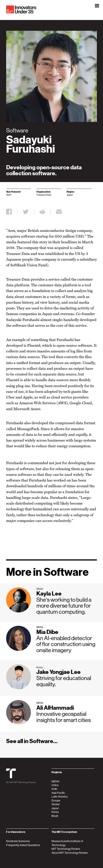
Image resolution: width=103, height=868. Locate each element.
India (54, 789)
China (55, 785)
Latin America (60, 797)
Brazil (55, 816)
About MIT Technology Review (70, 853)
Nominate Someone (18, 841)
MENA (55, 781)
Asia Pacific (58, 793)
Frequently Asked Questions (23, 845)
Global (56, 804)
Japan (55, 808)
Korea (55, 812)
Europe (56, 800)
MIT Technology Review (25, 782)
